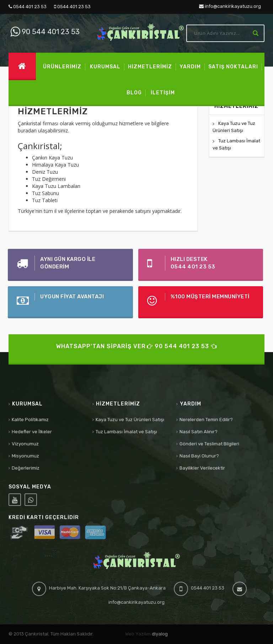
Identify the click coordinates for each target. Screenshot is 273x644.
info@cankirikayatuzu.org (230, 6)
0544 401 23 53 (28, 7)
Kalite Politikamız (30, 420)
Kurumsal (27, 404)
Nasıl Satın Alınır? (199, 432)
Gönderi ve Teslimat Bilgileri (209, 444)
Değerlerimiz (26, 468)
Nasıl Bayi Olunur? (199, 456)
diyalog (160, 634)
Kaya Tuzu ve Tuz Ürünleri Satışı (130, 420)
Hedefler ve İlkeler (32, 432)
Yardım (191, 404)
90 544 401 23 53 (44, 32)
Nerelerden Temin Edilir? (206, 420)
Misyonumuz (25, 456)
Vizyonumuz (25, 444)
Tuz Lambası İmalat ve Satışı (126, 432)
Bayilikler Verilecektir (202, 468)
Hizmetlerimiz (118, 404)
